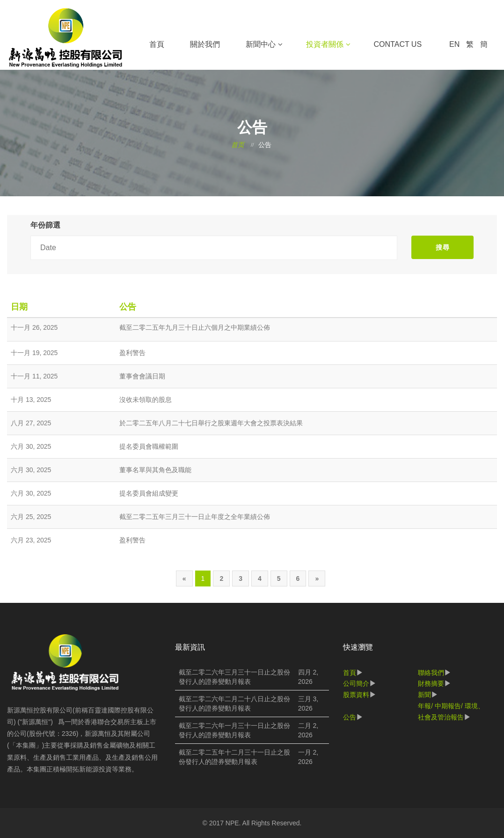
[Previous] (184, 578)
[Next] (317, 578)
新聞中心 (261, 44)
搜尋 (443, 247)
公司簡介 (356, 683)
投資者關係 (325, 44)
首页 (238, 145)
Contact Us (398, 44)
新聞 (424, 695)
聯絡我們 (431, 673)
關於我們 (205, 44)
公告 (350, 717)
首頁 (157, 44)
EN (454, 44)
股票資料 (356, 695)
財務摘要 (431, 683)
